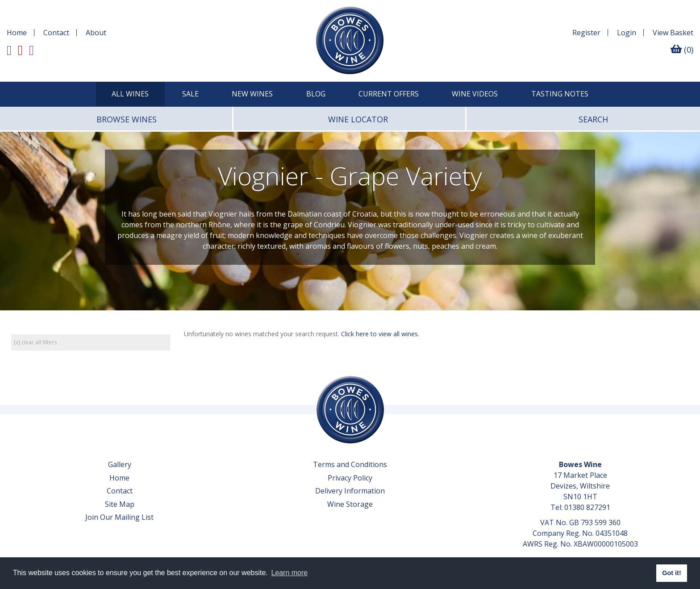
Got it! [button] (671, 573)
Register (586, 33)
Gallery (120, 464)
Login (627, 33)
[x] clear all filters (35, 342)
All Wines (130, 94)
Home (17, 33)
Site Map (120, 504)
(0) (682, 50)
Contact (56, 33)
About (96, 33)
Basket (673, 33)
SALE (190, 94)
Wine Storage (350, 504)
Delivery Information (350, 491)
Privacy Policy (350, 478)
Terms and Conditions (350, 464)
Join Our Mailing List (119, 517)
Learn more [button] (289, 573)
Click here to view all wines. (380, 334)
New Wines (252, 94)
